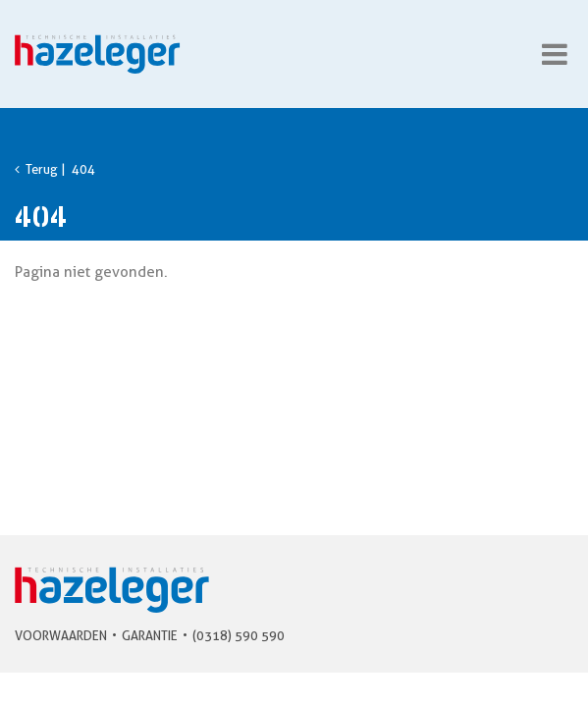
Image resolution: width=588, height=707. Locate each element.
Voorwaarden (61, 635)
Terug (36, 169)
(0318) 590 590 (239, 635)
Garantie (150, 635)
